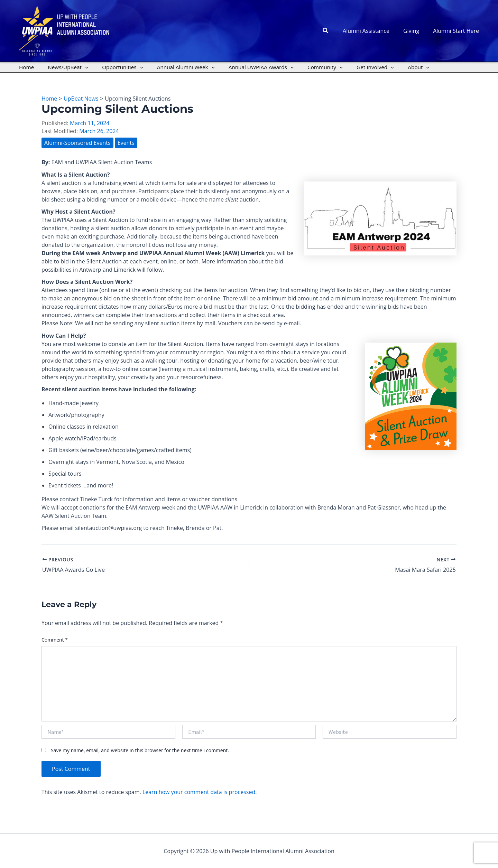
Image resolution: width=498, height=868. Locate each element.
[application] (80, 67)
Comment (55, 639)
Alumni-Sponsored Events (77, 143)
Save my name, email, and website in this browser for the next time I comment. (140, 750)
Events (126, 143)
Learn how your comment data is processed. (200, 792)
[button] (334, 31)
